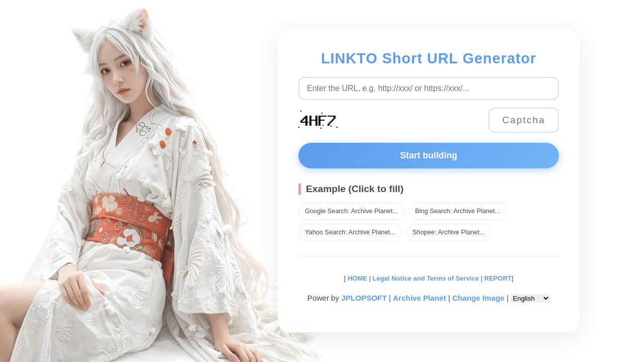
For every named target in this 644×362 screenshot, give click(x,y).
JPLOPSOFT (364, 298)
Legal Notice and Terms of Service (426, 278)
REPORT (498, 278)
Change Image (478, 298)
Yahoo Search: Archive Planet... (350, 232)
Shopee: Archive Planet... (449, 232)
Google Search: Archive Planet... (351, 211)
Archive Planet (420, 298)
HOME (356, 278)
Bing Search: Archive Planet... (458, 211)
